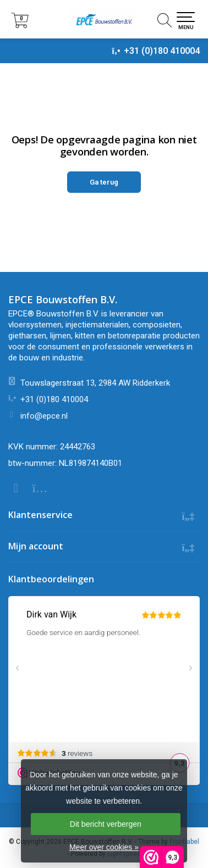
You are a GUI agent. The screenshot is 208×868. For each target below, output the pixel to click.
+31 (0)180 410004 (162, 51)
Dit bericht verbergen (106, 824)
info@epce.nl (44, 416)
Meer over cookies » (104, 847)
